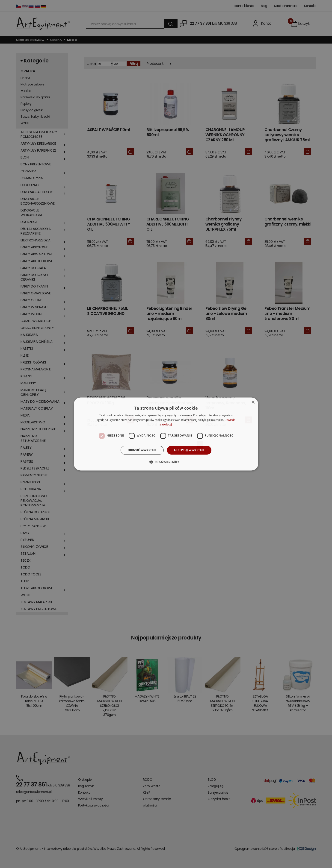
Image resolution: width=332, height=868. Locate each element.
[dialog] (166, 434)
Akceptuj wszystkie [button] (189, 450)
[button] (166, 462)
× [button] (253, 402)
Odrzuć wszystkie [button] (142, 450)
